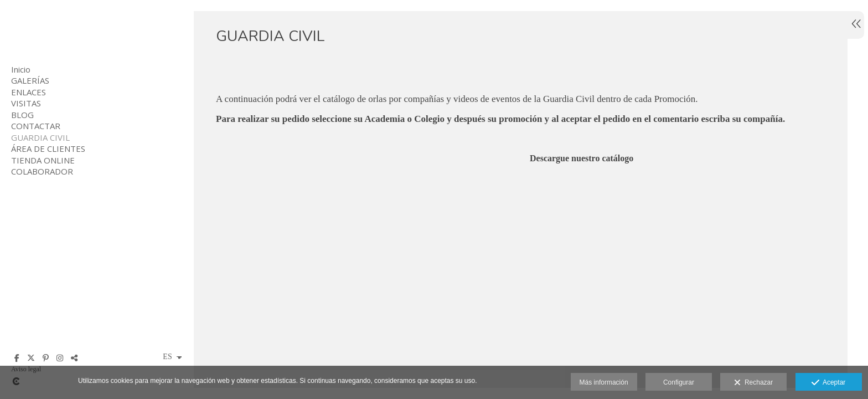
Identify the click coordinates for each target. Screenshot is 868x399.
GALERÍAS (30, 80)
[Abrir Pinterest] (45, 358)
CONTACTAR (36, 126)
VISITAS (26, 103)
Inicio (21, 69)
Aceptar (828, 383)
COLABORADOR (42, 171)
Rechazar (753, 383)
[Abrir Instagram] (60, 358)
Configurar (679, 382)
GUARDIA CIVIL (40, 137)
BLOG (22, 115)
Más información (604, 382)
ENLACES (29, 92)
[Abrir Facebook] (17, 358)
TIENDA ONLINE (43, 160)
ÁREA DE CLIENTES (48, 149)
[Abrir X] (31, 358)
